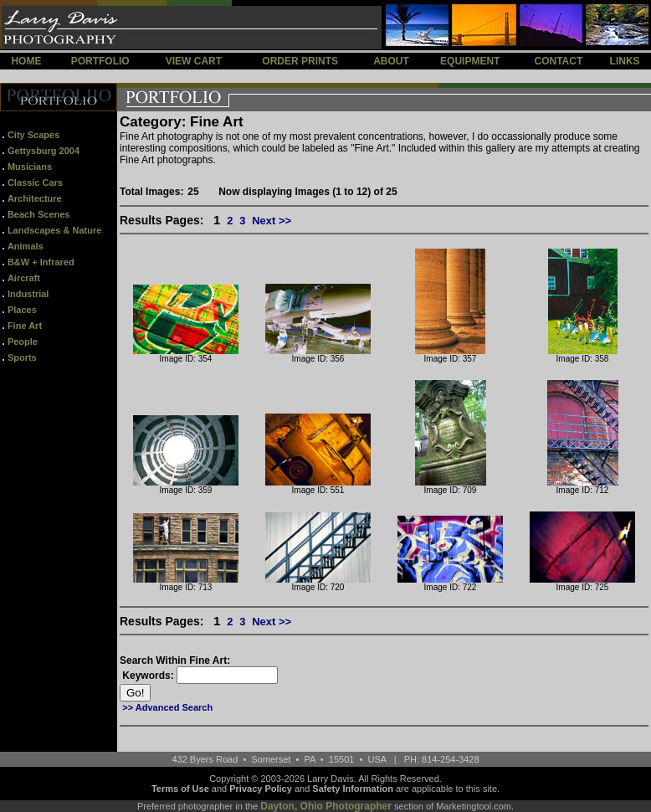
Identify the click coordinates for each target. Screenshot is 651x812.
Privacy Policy (261, 789)
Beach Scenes (39, 214)
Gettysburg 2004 (44, 151)
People (23, 342)
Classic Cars (35, 182)
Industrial (28, 294)
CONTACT (558, 61)
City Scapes (33, 135)
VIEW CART (194, 61)
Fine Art (25, 326)
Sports (22, 357)
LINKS (625, 61)
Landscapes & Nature (54, 230)
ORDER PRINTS (300, 61)
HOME (26, 61)
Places (22, 310)
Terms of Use (180, 789)
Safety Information (353, 789)
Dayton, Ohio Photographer (326, 806)
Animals (26, 246)
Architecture (35, 198)
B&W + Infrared (41, 262)
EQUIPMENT (470, 61)
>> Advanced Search (167, 707)
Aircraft (24, 278)
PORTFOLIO (100, 61)
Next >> (272, 221)
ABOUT (391, 61)
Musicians (30, 167)
